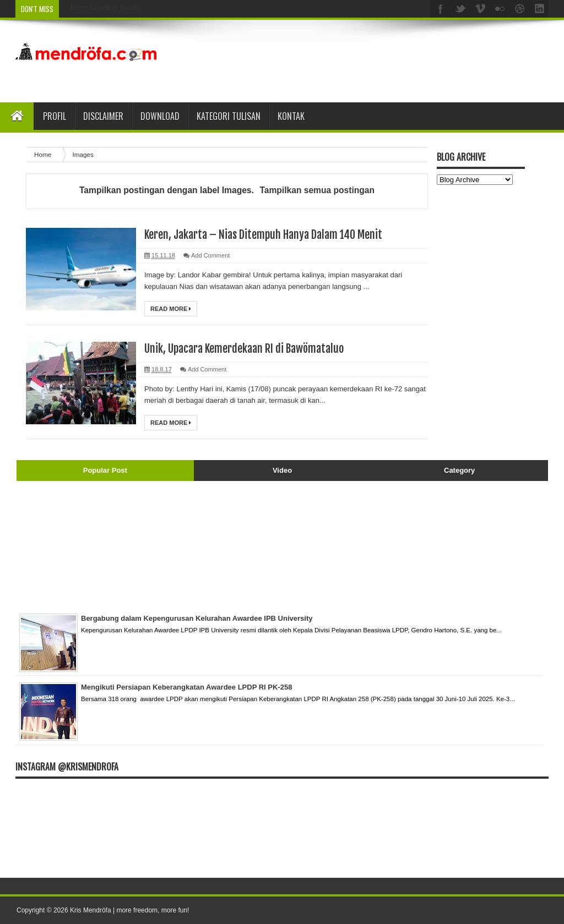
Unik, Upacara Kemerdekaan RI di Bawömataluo (244, 349)
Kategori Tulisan (229, 116)
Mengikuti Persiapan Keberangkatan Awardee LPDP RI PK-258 (186, 687)
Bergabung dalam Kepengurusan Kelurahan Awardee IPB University (197, 618)
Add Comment (210, 255)
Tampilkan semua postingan (317, 190)
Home (44, 154)
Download (160, 116)
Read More (171, 309)
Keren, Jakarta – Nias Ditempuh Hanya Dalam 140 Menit (263, 235)
